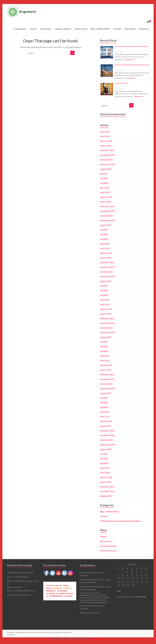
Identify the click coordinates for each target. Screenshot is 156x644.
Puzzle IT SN (141, 597)
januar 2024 (106, 258)
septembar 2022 (108, 332)
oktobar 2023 (106, 272)
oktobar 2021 (106, 384)
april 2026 (105, 132)
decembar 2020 (107, 431)
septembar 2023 (108, 276)
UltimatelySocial (97, 639)
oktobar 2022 (106, 328)
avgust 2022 (106, 337)
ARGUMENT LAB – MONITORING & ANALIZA (131, 46)
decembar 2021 (107, 374)
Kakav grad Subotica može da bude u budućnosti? (132, 65)
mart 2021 (105, 416)
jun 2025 (104, 178)
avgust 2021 (106, 393)
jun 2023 (104, 290)
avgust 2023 (106, 281)
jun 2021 (104, 402)
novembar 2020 (107, 435)
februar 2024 (106, 253)
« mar (118, 591)
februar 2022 (106, 365)
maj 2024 (104, 239)
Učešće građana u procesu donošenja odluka (120, 521)
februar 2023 (106, 309)
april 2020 (105, 468)
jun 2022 (104, 346)
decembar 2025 (107, 150)
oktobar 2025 (106, 160)
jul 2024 (104, 230)
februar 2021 (106, 421)
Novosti (33, 29)
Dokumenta (130, 29)
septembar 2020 (108, 445)
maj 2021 (104, 407)
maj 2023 (104, 295)
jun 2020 (104, 459)
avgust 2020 (106, 449)
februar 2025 (106, 197)
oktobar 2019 (106, 496)
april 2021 (105, 412)
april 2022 (105, 356)
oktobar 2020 (106, 440)
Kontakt (117, 29)
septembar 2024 (108, 220)
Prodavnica (144, 29)
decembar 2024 (107, 206)
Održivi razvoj (81, 29)
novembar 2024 (107, 211)
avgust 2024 (106, 225)
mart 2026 (105, 136)
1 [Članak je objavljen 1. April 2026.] (127, 572)
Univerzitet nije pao (122, 83)
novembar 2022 (107, 323)
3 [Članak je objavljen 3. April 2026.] (137, 572)
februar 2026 (106, 141)
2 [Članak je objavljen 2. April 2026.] (132, 572)
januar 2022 (106, 370)
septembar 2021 (108, 388)
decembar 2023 (107, 262)
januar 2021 (106, 426)
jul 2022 (104, 342)
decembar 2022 (107, 318)
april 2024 (105, 244)
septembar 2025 (108, 164)
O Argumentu (20, 29)
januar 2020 (106, 482)
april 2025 (105, 188)
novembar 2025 (107, 155)
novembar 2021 (107, 379)
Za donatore (46, 29)
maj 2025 (104, 183)
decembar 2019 (107, 487)
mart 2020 (105, 473)
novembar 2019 (107, 491)
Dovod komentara (108, 546)
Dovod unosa (106, 541)
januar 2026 (106, 146)
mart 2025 (105, 192)
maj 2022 (104, 351)
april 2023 (105, 300)
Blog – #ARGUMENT (100, 29)
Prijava (103, 536)
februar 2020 (106, 477)
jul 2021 (104, 398)
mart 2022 (105, 360)
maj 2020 (104, 463)
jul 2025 (104, 174)
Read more (131, 59)
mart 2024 (105, 248)
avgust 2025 (106, 169)
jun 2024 (104, 234)
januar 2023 (106, 314)
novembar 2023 (107, 267)
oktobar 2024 (106, 216)
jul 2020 (104, 454)
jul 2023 (104, 286)
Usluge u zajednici (63, 29)
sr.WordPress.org (108, 551)
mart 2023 (105, 304)
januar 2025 (106, 202)
